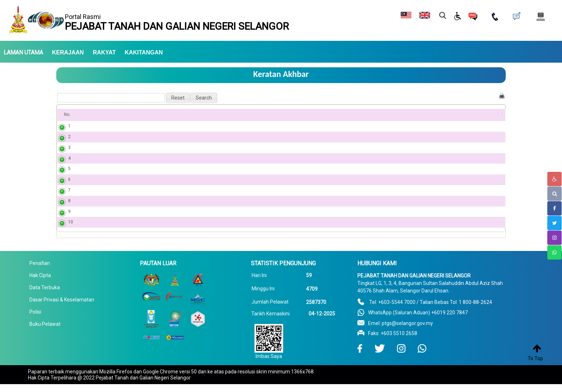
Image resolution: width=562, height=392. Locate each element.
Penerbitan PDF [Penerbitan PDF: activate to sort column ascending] (328, 115)
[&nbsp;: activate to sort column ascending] (496, 115)
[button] (178, 98)
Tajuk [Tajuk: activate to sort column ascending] (94, 115)
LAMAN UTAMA (23, 53)
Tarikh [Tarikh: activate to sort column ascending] (427, 115)
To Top (535, 358)
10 (63, 229)
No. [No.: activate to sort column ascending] (67, 115)
